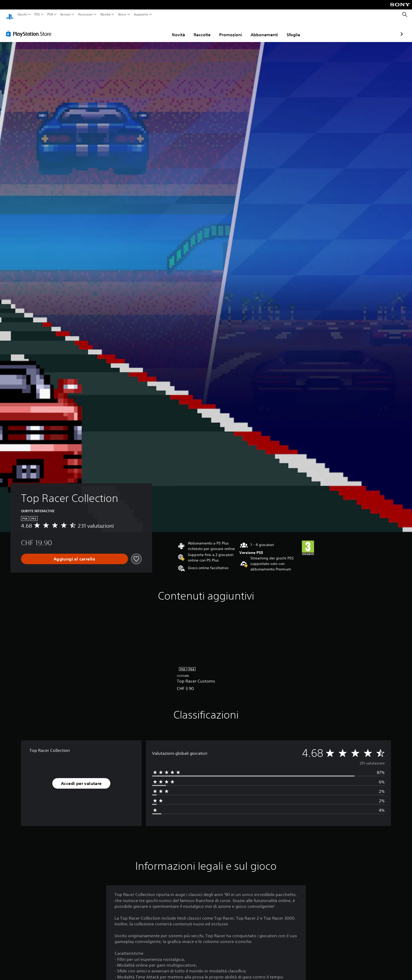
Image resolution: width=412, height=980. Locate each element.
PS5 (37, 14)
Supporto (141, 14)
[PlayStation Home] (10, 15)
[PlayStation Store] (30, 29)
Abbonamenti (234, 30)
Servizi (65, 14)
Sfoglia (263, 30)
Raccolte (172, 30)
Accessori (85, 14)
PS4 (50, 14)
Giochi (22, 14)
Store (122, 14)
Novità (105, 14)
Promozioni (200, 30)
